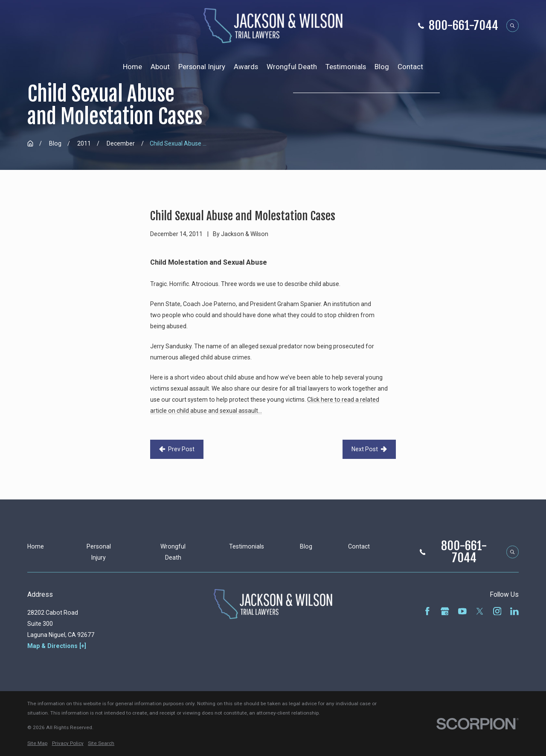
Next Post (369, 449)
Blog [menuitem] (382, 67)
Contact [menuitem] (410, 67)
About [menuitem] (160, 67)
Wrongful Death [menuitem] (292, 67)
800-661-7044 (463, 26)
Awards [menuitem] (246, 67)
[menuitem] (37, 744)
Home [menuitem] (132, 67)
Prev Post (177, 449)
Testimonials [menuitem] (346, 67)
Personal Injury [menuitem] (202, 67)
